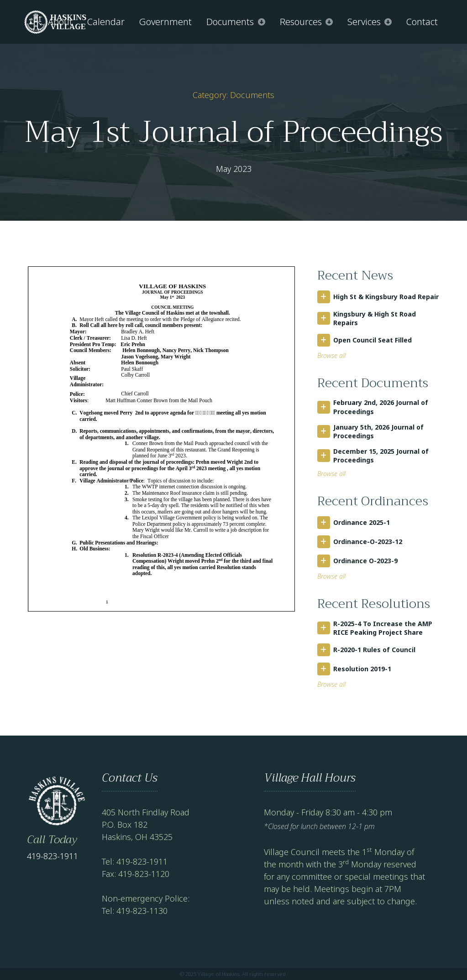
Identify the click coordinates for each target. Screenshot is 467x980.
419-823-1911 (52, 856)
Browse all (331, 355)
